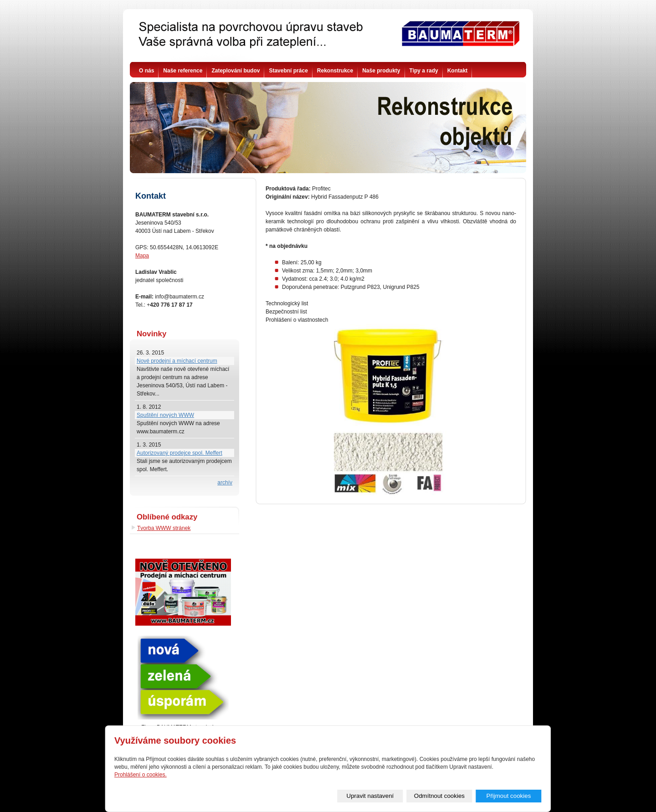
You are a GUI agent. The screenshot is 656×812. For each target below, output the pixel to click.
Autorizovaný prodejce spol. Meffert (179, 453)
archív (225, 483)
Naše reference (183, 71)
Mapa (142, 256)
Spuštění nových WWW (165, 415)
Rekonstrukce (335, 71)
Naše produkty (381, 71)
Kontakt (458, 71)
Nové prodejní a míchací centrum (177, 361)
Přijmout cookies (509, 796)
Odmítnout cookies (439, 796)
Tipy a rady (424, 71)
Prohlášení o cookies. (141, 775)
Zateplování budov (236, 71)
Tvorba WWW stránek (164, 528)
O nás (146, 71)
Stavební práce (288, 71)
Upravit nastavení (370, 796)
